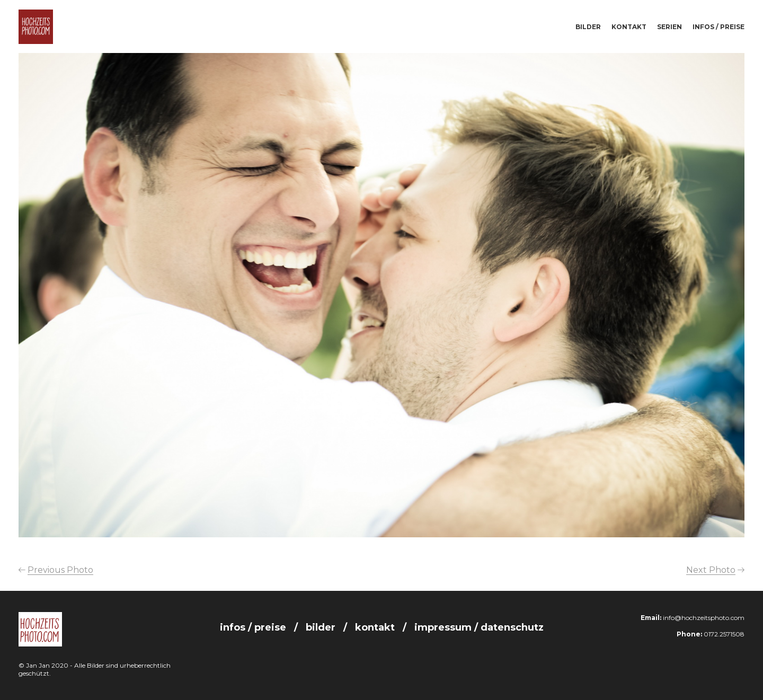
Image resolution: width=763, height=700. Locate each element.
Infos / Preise (718, 27)
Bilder (588, 27)
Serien (669, 27)
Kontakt (629, 27)
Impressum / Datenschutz (479, 627)
